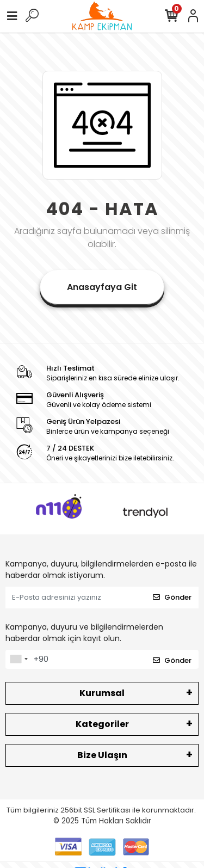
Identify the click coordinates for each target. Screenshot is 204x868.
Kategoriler (102, 724)
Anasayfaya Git (102, 287)
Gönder (172, 597)
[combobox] (18, 660)
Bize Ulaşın (102, 755)
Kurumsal (102, 693)
